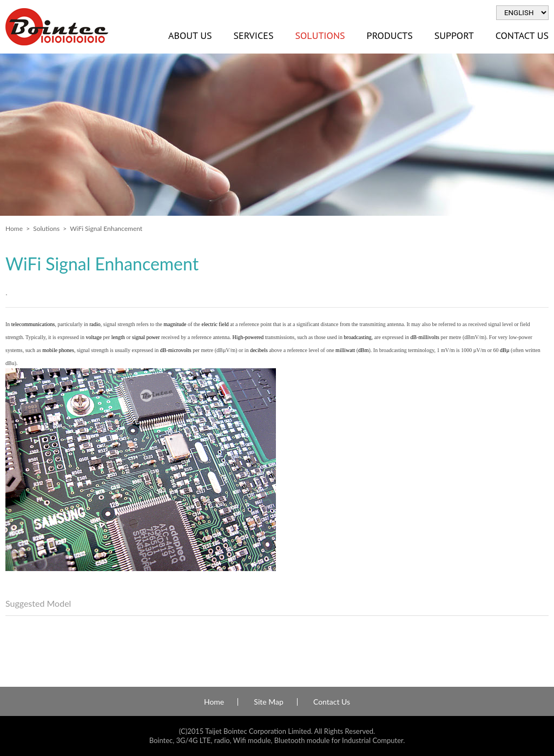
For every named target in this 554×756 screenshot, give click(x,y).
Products (390, 35)
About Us (190, 35)
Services (253, 35)
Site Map (268, 702)
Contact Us (332, 702)
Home (14, 228)
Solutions (320, 35)
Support (454, 35)
